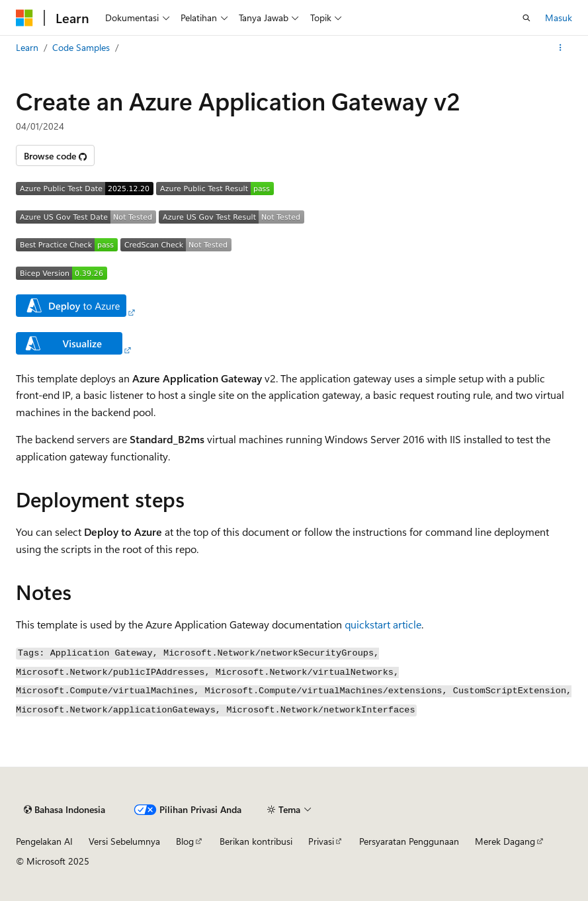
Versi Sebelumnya (124, 841)
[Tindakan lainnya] (561, 48)
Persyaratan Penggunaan (409, 841)
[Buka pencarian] (526, 18)
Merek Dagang (505, 841)
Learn (27, 47)
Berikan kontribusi (256, 841)
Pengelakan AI (44, 841)
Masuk (559, 18)
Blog (185, 841)
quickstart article (383, 624)
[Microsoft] (24, 18)
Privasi (321, 841)
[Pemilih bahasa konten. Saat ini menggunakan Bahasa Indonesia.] (64, 810)
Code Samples (81, 47)
